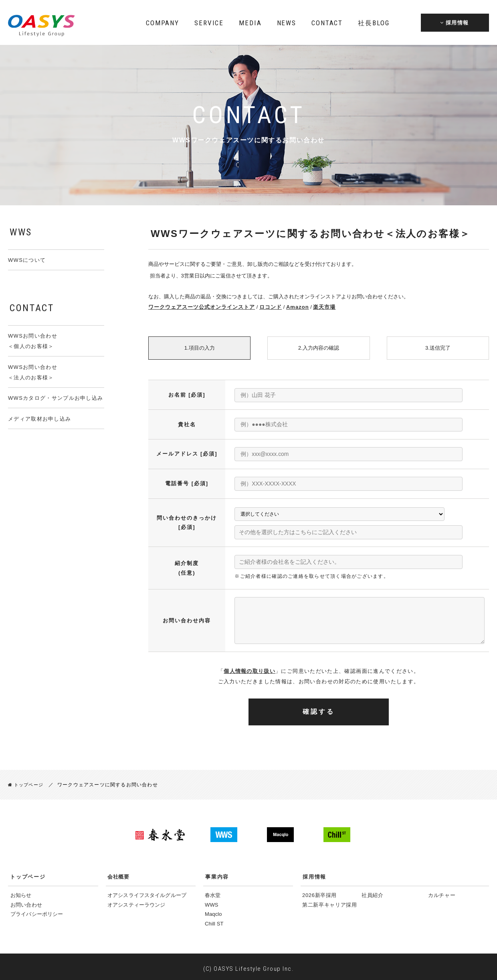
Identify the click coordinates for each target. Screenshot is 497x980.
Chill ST (214, 920)
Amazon (287, 307)
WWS (212, 901)
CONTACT (327, 23)
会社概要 (118, 874)
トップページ (27, 782)
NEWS (287, 23)
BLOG (374, 23)
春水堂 (213, 892)
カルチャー (442, 892)
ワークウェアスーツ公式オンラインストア (198, 307)
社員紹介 (373, 892)
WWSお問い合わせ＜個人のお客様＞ (33, 341)
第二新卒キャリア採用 (330, 901)
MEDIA (250, 23)
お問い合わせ (26, 901)
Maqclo (213, 910)
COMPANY (163, 23)
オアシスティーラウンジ (136, 901)
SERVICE (209, 23)
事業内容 (217, 874)
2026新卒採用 (319, 892)
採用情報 (314, 874)
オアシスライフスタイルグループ (147, 892)
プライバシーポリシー (37, 910)
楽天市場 (312, 307)
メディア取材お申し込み (39, 419)
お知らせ (21, 892)
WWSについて (27, 260)
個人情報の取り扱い (250, 668)
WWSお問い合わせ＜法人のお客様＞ (33, 372)
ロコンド (262, 307)
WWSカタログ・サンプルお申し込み (56, 398)
